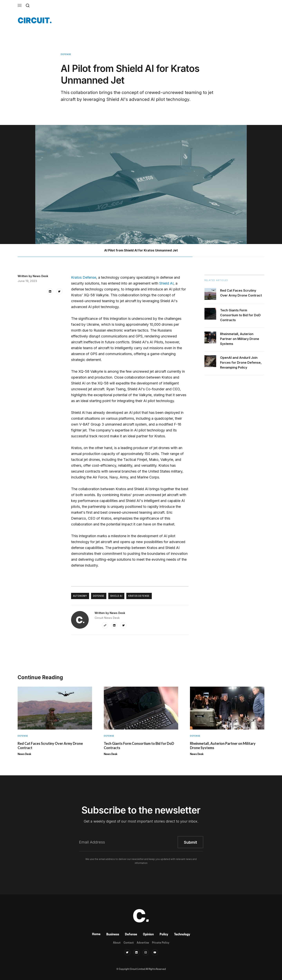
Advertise (143, 943)
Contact (129, 943)
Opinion (148, 935)
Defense (131, 935)
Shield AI (166, 283)
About (117, 943)
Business (113, 935)
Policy (164, 935)
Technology (182, 935)
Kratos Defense (84, 277)
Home (96, 934)
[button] (20, 5)
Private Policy (161, 943)
